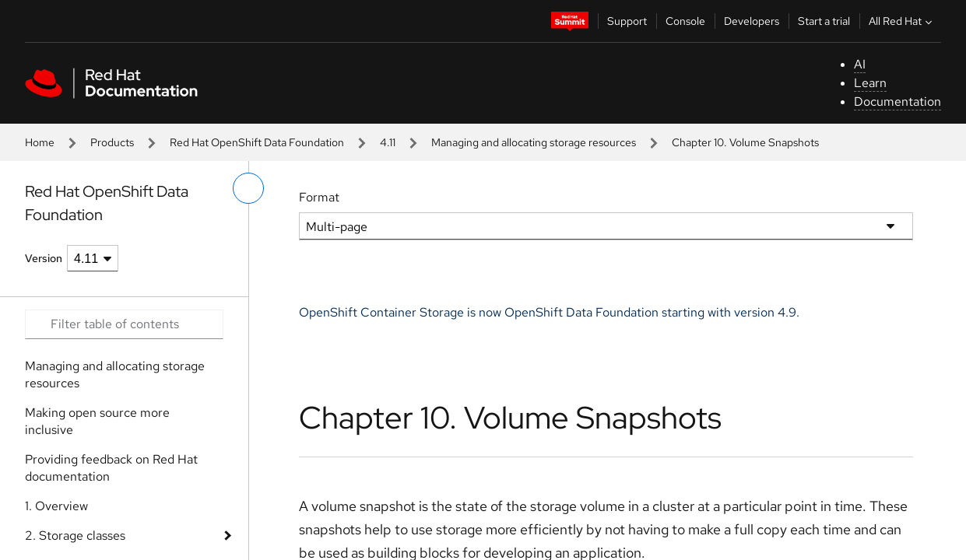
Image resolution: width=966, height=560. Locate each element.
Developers (752, 21)
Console (685, 21)
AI (860, 64)
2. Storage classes (75, 535)
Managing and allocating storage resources (534, 142)
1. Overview (56, 506)
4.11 (388, 142)
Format (319, 197)
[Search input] (124, 324)
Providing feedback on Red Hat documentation (111, 468)
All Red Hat (902, 21)
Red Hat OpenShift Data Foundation (257, 142)
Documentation (898, 101)
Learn (870, 83)
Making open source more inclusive (97, 421)
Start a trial (824, 21)
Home (40, 142)
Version (44, 258)
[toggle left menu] (248, 188)
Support (627, 21)
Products (112, 142)
